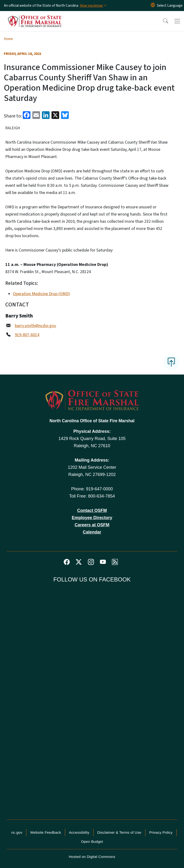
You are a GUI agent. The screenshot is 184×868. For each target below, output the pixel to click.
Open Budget (92, 842)
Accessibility (79, 832)
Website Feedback (46, 832)
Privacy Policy (161, 832)
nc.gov (17, 832)
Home (8, 39)
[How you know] (93, 6)
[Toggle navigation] (177, 21)
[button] (162, 21)
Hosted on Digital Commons (92, 857)
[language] (170, 6)
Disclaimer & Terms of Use (119, 832)
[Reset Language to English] (153, 6)
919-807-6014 (27, 335)
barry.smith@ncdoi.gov (35, 326)
